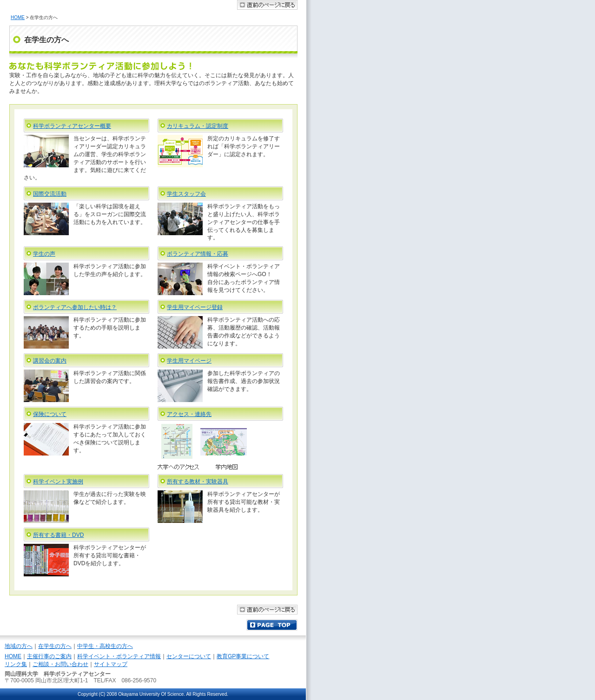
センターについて (189, 656)
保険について (50, 414)
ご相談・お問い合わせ (60, 664)
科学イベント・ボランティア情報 (119, 656)
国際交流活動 (50, 194)
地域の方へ (19, 646)
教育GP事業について (243, 656)
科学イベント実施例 (58, 482)
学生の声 (44, 254)
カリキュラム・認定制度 (198, 126)
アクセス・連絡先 (189, 414)
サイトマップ (111, 664)
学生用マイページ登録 (195, 307)
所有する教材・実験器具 (198, 482)
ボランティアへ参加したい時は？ (75, 307)
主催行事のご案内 (49, 656)
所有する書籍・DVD (58, 535)
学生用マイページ (189, 361)
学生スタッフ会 (186, 194)
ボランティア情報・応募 (198, 254)
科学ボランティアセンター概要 (72, 126)
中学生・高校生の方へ (105, 646)
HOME (18, 17)
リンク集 (16, 664)
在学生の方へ (55, 646)
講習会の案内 (50, 361)
